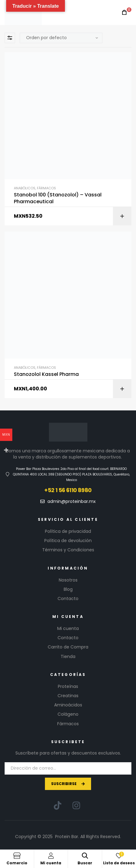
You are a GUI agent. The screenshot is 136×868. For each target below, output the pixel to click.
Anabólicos (25, 188)
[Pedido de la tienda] (61, 38)
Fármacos (46, 188)
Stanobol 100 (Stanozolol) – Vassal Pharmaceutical (58, 198)
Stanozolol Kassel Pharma (46, 374)
